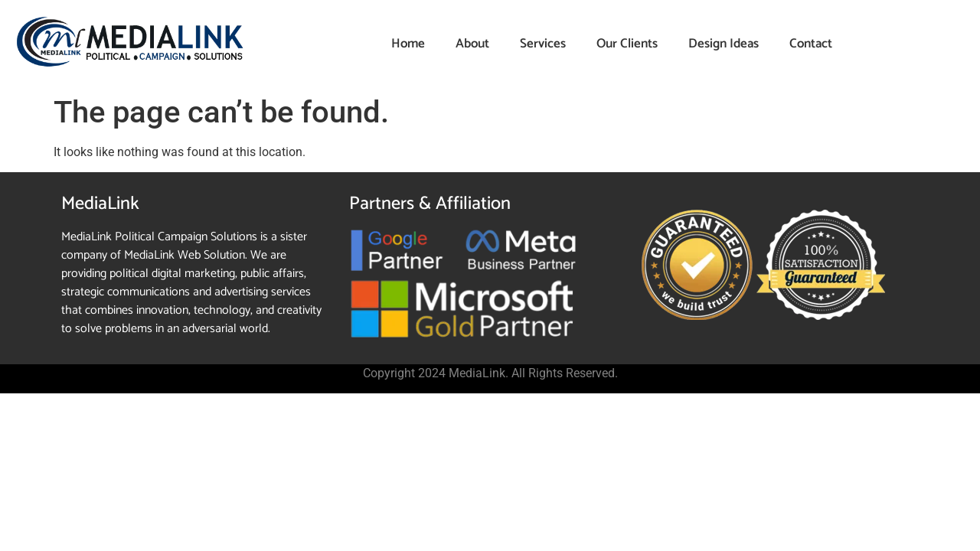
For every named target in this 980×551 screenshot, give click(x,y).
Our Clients (627, 44)
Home (408, 44)
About (472, 44)
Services (543, 44)
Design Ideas (724, 44)
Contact (811, 44)
